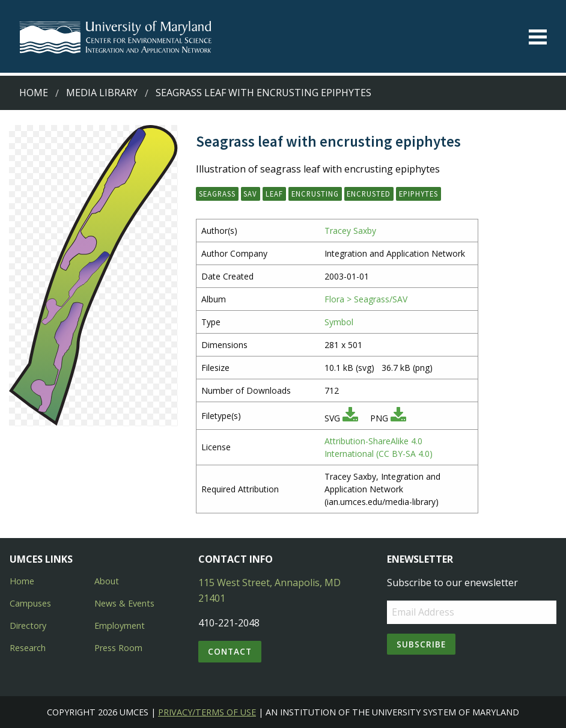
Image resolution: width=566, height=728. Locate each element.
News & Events (124, 603)
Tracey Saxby (350, 231)
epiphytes (418, 194)
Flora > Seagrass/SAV (366, 299)
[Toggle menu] (538, 37)
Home (34, 93)
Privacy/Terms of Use (207, 712)
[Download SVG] (350, 418)
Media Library (102, 93)
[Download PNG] (398, 418)
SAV (250, 194)
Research (28, 648)
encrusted (369, 194)
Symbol (339, 322)
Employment (120, 626)
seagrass (217, 194)
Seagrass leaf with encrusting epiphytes (263, 93)
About (107, 581)
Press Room (118, 648)
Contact (230, 651)
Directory (28, 626)
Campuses (30, 603)
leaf (274, 194)
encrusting (315, 194)
